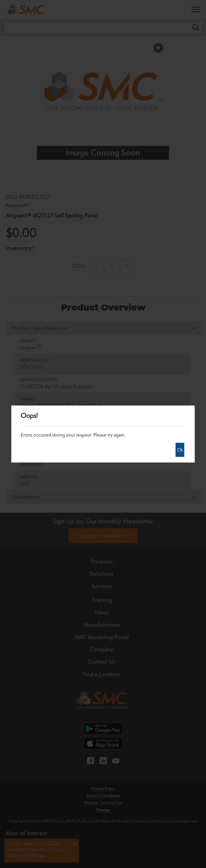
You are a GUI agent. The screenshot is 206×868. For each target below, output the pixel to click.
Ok (180, 450)
